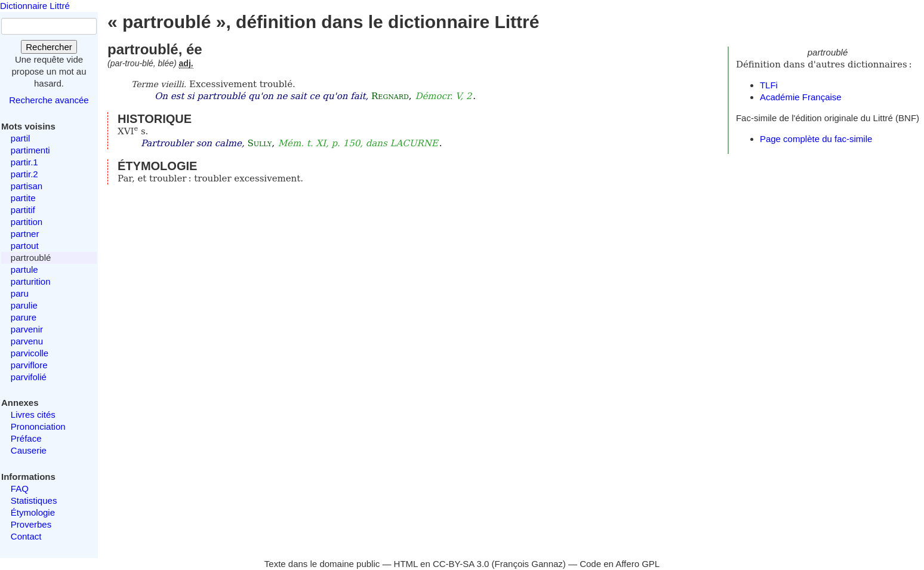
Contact (26, 536)
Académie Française (801, 97)
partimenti (30, 150)
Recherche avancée (49, 100)
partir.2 (24, 174)
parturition (31, 281)
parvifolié (29, 377)
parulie (24, 305)
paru (20, 293)
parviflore (29, 365)
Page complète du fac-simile (816, 139)
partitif (23, 210)
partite (23, 198)
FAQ (20, 489)
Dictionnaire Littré (35, 6)
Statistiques (34, 500)
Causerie (29, 450)
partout (25, 246)
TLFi (769, 85)
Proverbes (31, 524)
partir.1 (24, 162)
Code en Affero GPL (620, 564)
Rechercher (49, 47)
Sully (260, 143)
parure (24, 317)
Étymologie (33, 512)
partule (24, 269)
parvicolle (30, 353)
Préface (26, 438)
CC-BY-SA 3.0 (461, 564)
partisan (27, 186)
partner (25, 234)
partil (21, 138)
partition (27, 222)
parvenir (27, 329)
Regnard (390, 96)
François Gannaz (529, 564)
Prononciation (38, 426)
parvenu (27, 341)
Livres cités (33, 415)
